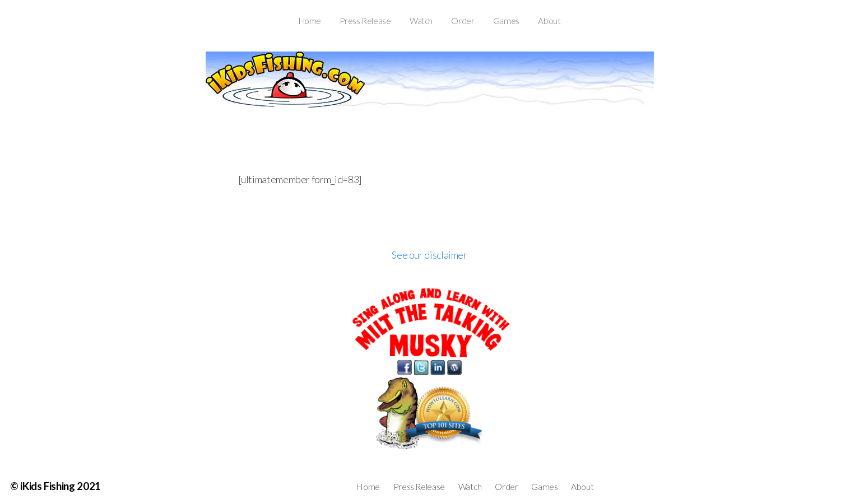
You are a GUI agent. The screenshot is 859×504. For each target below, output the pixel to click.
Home (310, 21)
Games (506, 21)
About (549, 21)
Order (463, 21)
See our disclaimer (429, 255)
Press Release (365, 21)
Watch (421, 21)
